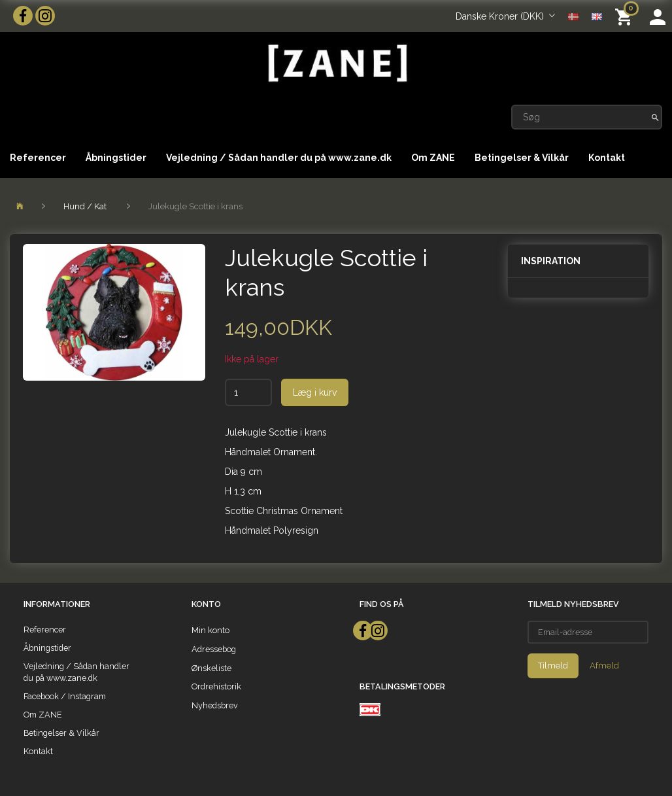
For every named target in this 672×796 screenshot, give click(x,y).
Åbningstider (116, 158)
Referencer (38, 158)
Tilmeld (553, 666)
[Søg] (655, 117)
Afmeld (604, 666)
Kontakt (607, 158)
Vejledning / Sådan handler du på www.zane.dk (279, 158)
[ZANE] (336, 63)
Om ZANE (433, 158)
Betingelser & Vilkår (522, 158)
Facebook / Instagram (65, 696)
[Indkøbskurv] (626, 16)
